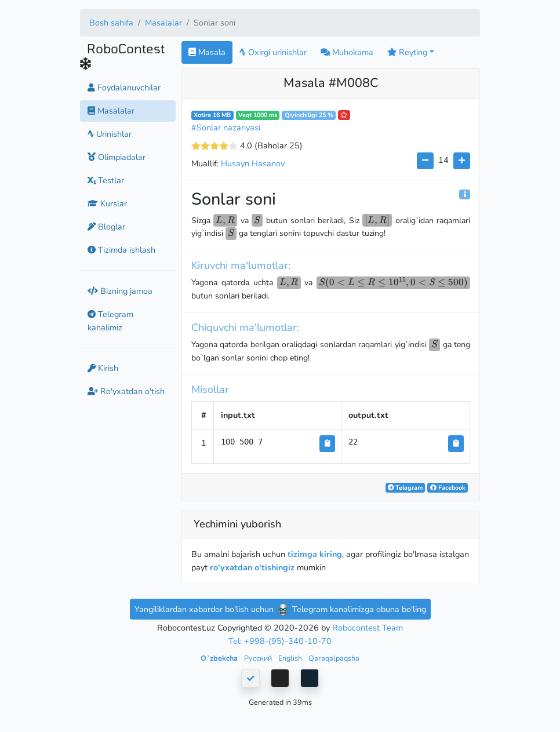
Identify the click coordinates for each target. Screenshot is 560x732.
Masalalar (163, 23)
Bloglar (106, 227)
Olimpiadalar (117, 157)
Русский (259, 658)
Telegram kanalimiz (110, 321)
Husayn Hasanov (253, 163)
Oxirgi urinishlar (273, 52)
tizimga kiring (315, 554)
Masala (207, 52)
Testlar (106, 180)
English (291, 658)
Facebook (448, 488)
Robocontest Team (368, 628)
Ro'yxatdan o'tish (126, 391)
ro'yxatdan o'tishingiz (252, 567)
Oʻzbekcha (220, 658)
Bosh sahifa (111, 23)
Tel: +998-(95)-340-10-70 (280, 641)
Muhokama (347, 52)
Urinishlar (110, 134)
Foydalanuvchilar (124, 88)
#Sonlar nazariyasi (226, 128)
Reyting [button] (407, 52)
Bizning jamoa (120, 291)
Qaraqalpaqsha (334, 658)
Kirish (103, 368)
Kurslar (107, 203)
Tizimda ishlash (121, 250)
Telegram (405, 488)
